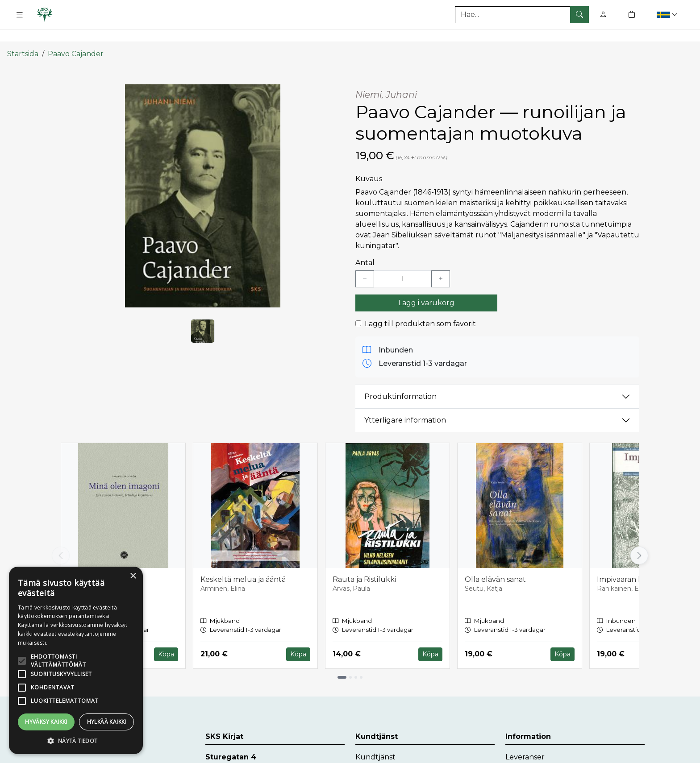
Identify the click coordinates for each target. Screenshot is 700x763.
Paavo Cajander (76, 37)
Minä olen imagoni (101, 562)
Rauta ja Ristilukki (364, 562)
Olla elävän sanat (495, 562)
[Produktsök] (522, 15)
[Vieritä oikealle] (639, 539)
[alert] (76, 660)
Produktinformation (400, 379)
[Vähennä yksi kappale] (365, 261)
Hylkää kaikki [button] (107, 722)
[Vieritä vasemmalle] (61, 539)
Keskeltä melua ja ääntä (243, 562)
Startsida (23, 37)
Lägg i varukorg (426, 285)
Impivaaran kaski (626, 562)
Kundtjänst (375, 740)
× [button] (133, 576)
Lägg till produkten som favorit (420, 306)
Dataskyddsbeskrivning (547, 754)
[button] (668, 15)
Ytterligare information (405, 403)
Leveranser (525, 740)
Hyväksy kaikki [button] (46, 722)
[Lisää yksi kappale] (441, 261)
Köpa (166, 637)
